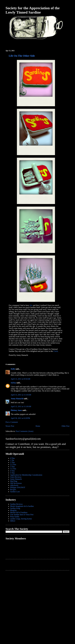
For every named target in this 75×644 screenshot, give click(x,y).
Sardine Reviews (16, 504)
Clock (56, 351)
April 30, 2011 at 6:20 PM (20, 418)
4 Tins (12, 471)
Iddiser (13, 521)
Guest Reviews (16, 477)
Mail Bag (14, 481)
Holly (13, 369)
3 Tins (12, 467)
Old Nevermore (16, 483)
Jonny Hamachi (17, 399)
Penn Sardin (15, 517)
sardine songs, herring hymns (21, 519)
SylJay (13, 383)
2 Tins (12, 462)
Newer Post (10, 426)
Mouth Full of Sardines (19, 512)
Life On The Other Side (22, 56)
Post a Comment (12, 422)
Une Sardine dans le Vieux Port (22, 515)
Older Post (66, 426)
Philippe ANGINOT (18, 487)
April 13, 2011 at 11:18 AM (21, 406)
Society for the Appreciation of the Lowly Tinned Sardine (33, 10)
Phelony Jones (16, 410)
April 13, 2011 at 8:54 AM (20, 379)
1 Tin (12, 460)
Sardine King (15, 508)
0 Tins (12, 458)
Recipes (13, 490)
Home (38, 426)
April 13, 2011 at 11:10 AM (21, 395)
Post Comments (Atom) (25, 431)
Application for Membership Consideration (26, 475)
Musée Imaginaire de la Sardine (22, 506)
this (31, 305)
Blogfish (13, 510)
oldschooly (14, 485)
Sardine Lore (15, 492)
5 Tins (12, 473)
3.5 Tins (13, 469)
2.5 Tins (13, 464)
